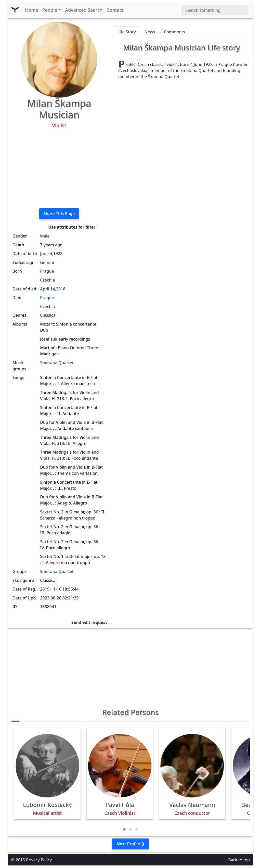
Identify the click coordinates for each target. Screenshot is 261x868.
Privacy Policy (39, 860)
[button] (124, 829)
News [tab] (150, 32)
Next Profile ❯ (130, 844)
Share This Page (59, 214)
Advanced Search (84, 10)
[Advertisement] (59, 169)
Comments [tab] (174, 32)
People (50, 10)
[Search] (214, 10)
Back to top (239, 860)
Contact (115, 10)
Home (32, 10)
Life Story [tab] (127, 32)
